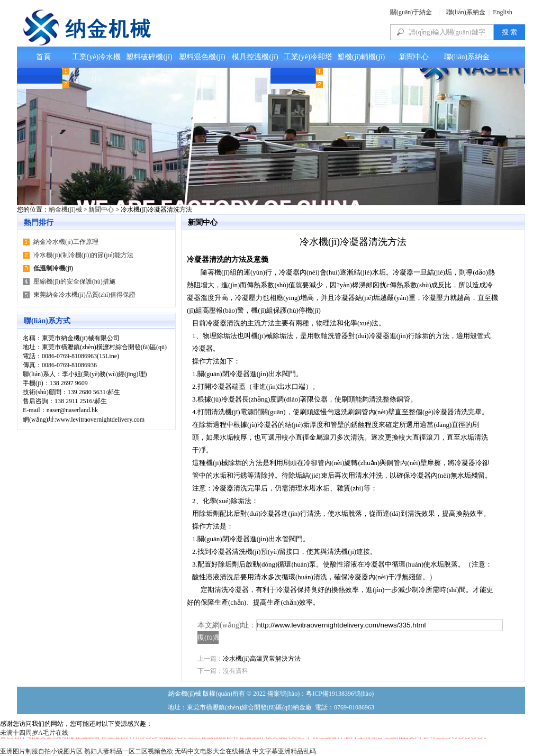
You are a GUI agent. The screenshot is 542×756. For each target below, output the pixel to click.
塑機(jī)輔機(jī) (361, 57)
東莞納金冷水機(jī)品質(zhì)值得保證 (84, 295)
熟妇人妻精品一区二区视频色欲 (129, 751)
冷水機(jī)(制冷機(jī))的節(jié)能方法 (83, 255)
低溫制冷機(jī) (53, 268)
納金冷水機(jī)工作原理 (66, 242)
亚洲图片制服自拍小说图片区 (41, 751)
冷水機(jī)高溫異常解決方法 (262, 659)
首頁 (43, 57)
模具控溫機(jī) (255, 57)
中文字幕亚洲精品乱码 (284, 751)
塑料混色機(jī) (202, 57)
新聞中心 (414, 57)
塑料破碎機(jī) (149, 57)
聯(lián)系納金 (466, 12)
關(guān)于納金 (411, 12)
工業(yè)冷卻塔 (308, 57)
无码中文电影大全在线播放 (213, 751)
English (503, 12)
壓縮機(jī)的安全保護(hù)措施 (74, 281)
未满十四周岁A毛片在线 (34, 733)
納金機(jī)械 (65, 210)
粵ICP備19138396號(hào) (340, 694)
